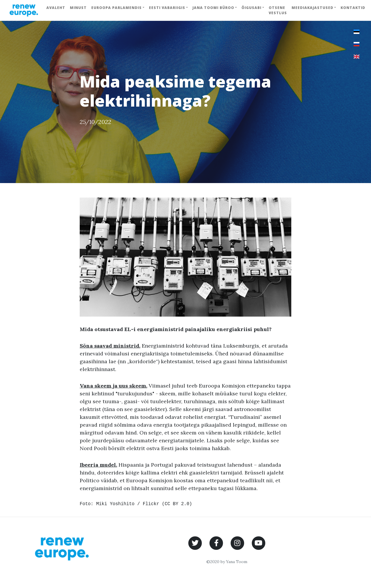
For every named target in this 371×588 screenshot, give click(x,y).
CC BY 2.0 (177, 504)
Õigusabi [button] (251, 8)
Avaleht (56, 8)
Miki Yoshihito (115, 504)
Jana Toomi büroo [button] (213, 8)
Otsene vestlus (278, 10)
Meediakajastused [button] (312, 8)
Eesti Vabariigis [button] (167, 8)
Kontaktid (353, 8)
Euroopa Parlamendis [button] (117, 8)
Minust (78, 8)
